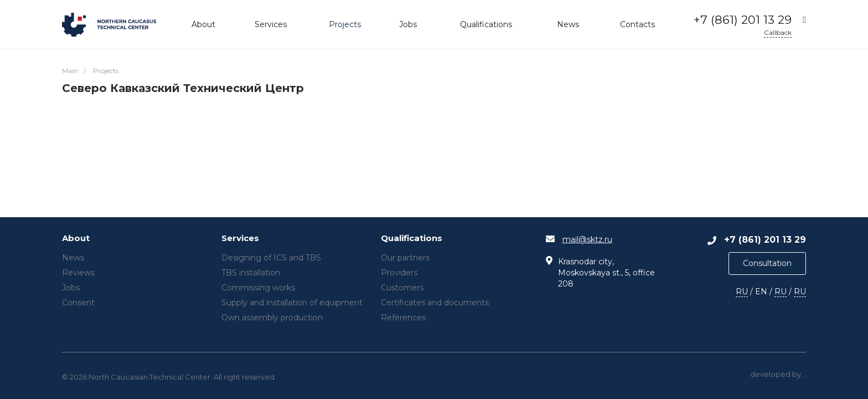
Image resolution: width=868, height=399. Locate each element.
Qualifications (412, 239)
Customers (402, 288)
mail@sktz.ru (587, 239)
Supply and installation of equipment (292, 303)
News (73, 258)
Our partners (405, 258)
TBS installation (251, 273)
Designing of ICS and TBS (271, 258)
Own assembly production (272, 318)
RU (742, 291)
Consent (78, 303)
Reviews (78, 273)
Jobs (71, 288)
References (403, 318)
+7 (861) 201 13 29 (743, 20)
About (76, 239)
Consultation (767, 263)
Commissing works (258, 288)
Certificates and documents (435, 303)
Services (240, 239)
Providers (399, 273)
